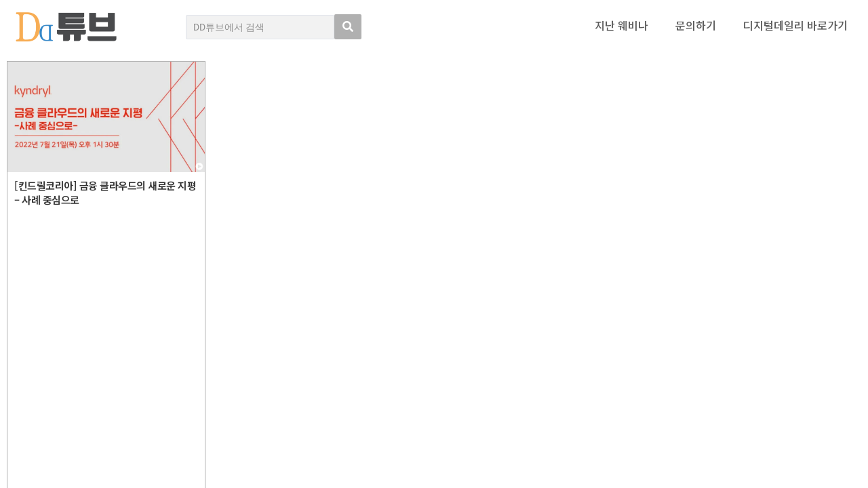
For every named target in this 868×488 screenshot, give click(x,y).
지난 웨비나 (622, 25)
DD (48, 380)
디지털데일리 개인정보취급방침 (800, 364)
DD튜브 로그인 (37, 470)
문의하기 (696, 25)
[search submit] (348, 27)
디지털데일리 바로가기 (795, 25)
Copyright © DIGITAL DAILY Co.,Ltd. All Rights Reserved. (126, 430)
